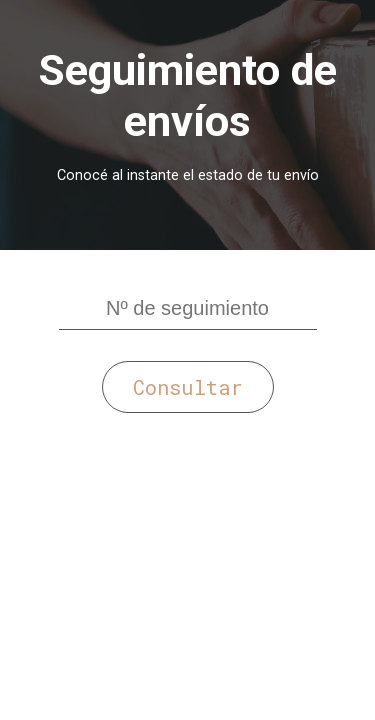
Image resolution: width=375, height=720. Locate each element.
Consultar (188, 387)
